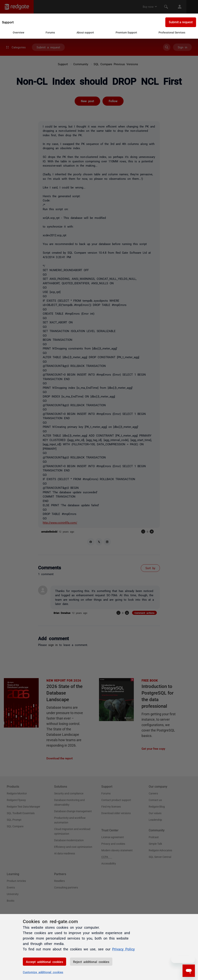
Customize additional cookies (43, 972)
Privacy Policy (123, 949)
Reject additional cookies (91, 962)
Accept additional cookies (44, 962)
